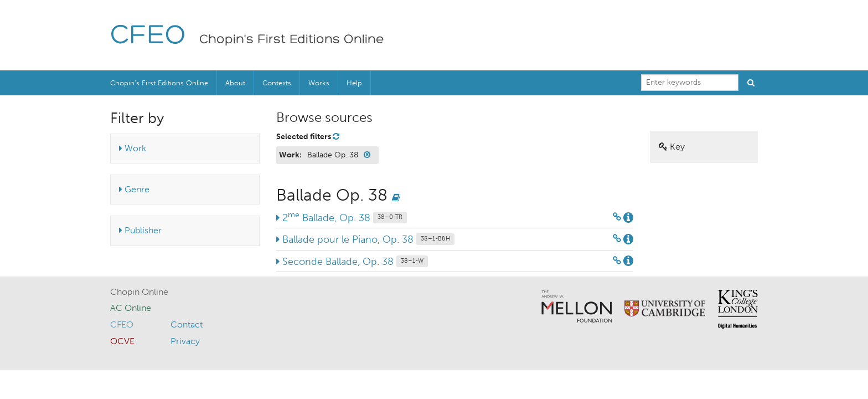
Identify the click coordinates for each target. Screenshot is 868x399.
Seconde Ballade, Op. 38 (352, 262)
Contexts (277, 83)
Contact (187, 324)
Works (319, 83)
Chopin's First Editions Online (292, 40)
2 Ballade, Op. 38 (342, 218)
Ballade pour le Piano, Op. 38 (365, 239)
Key (672, 147)
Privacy (185, 341)
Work (133, 148)
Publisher (140, 230)
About (235, 83)
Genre (134, 189)
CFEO (148, 36)
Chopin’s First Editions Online (159, 83)
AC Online (131, 308)
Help (354, 83)
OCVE (122, 341)
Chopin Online (139, 292)
